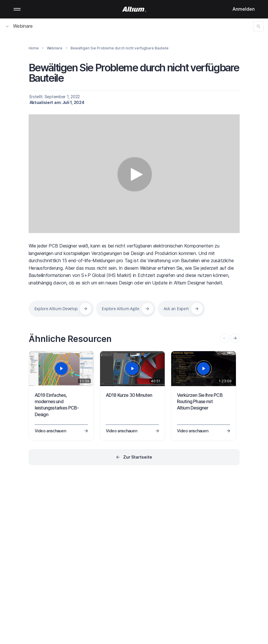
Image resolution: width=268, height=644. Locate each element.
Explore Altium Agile (120, 309)
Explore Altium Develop (56, 309)
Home (34, 48)
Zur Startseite (138, 457)
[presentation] (235, 338)
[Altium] (134, 9)
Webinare (19, 26)
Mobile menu (17, 9)
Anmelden (244, 9)
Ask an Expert (176, 309)
